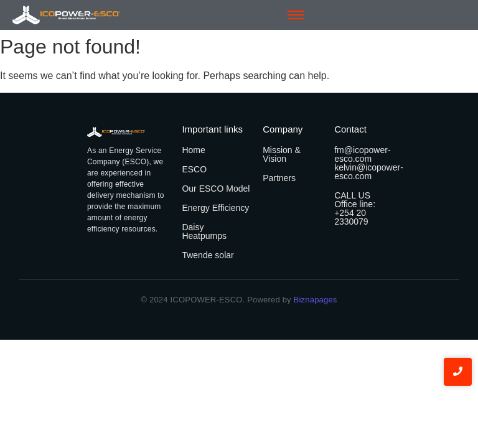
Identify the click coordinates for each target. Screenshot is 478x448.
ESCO (194, 169)
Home (193, 150)
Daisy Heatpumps (204, 231)
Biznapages (314, 300)
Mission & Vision (282, 154)
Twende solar (208, 255)
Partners (279, 178)
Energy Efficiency (215, 208)
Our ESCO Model (216, 189)
